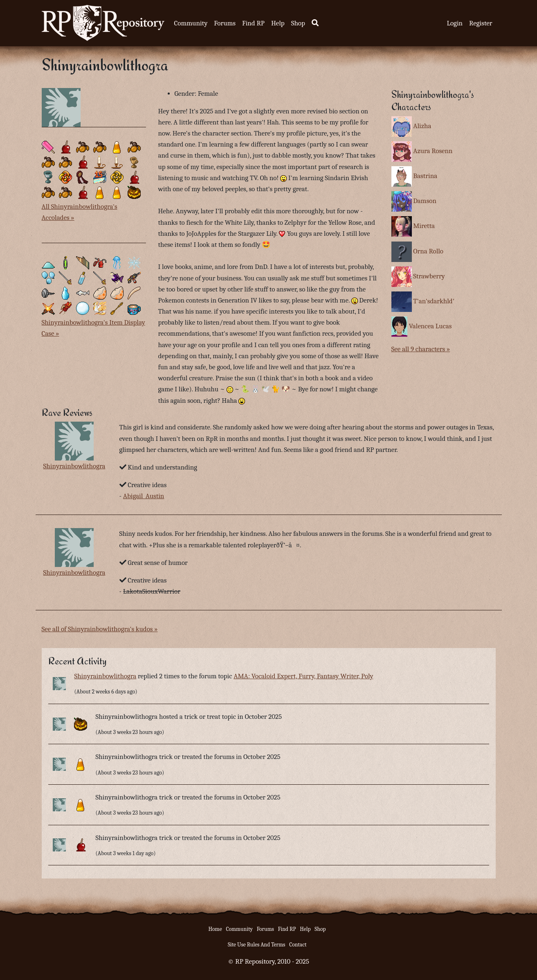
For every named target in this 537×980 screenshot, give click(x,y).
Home (215, 929)
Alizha (422, 126)
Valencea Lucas (430, 326)
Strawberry (429, 276)
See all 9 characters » (421, 349)
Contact (298, 945)
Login (455, 23)
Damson (425, 201)
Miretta (424, 226)
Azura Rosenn (433, 151)
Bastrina (425, 176)
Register (481, 23)
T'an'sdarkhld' (434, 301)
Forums (225, 23)
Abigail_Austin (144, 496)
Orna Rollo (428, 251)
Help (278, 23)
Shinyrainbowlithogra (74, 466)
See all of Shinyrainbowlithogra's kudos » (100, 629)
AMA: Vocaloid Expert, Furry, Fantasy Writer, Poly (303, 676)
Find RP (253, 23)
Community (191, 23)
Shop (298, 23)
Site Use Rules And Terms (257, 945)
